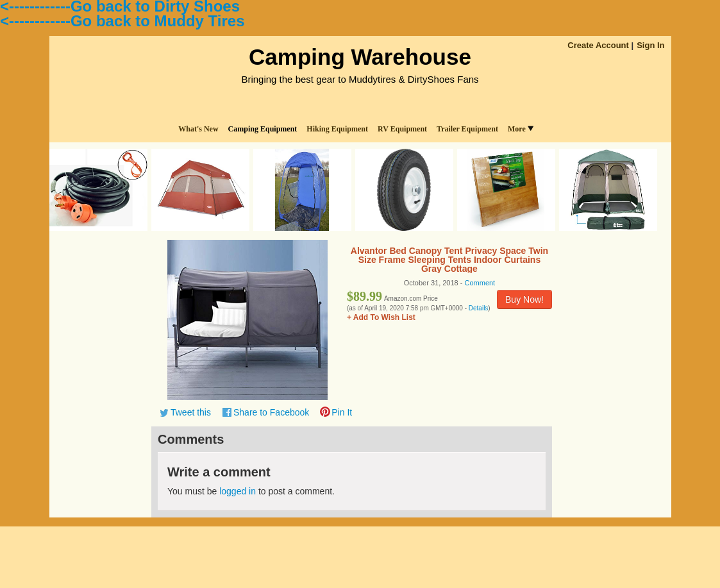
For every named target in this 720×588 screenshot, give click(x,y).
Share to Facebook (271, 412)
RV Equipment (402, 129)
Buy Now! (524, 299)
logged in (238, 491)
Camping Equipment (263, 129)
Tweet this (191, 412)
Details (479, 308)
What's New (198, 129)
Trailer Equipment (467, 129)
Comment (480, 283)
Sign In (650, 45)
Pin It (342, 412)
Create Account (598, 45)
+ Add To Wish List (381, 317)
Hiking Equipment (337, 129)
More (521, 129)
